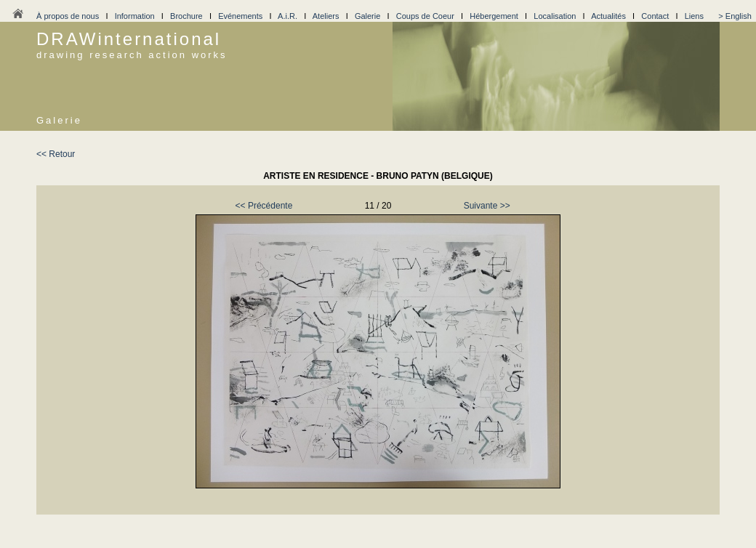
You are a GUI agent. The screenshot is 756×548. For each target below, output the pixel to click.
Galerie (367, 16)
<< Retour (56, 154)
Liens (694, 16)
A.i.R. (287, 16)
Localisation (555, 16)
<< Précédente (264, 206)
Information (135, 16)
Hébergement (494, 16)
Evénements (240, 16)
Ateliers (326, 16)
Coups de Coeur (425, 16)
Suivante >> (487, 206)
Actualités (608, 16)
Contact (655, 16)
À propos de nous (68, 16)
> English (735, 16)
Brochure (186, 16)
